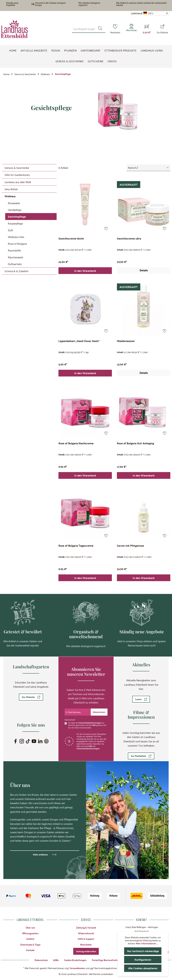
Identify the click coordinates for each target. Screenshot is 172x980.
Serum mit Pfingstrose (130, 546)
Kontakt (30, 950)
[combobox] (84, 29)
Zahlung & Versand (86, 927)
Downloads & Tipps (30, 944)
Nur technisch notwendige (143, 951)
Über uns (30, 927)
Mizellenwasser (126, 341)
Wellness (10, 196)
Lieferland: (137, 13)
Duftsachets (15, 264)
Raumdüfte (14, 250)
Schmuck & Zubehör (16, 271)
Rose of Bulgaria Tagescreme (76, 546)
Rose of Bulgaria (17, 244)
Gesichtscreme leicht (71, 239)
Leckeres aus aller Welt (18, 182)
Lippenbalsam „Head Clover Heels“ (79, 341)
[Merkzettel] (115, 29)
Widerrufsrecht (86, 933)
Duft (10, 230)
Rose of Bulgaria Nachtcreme (76, 444)
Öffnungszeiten (30, 933)
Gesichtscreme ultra (129, 239)
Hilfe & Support (86, 939)
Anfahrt (30, 939)
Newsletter (86, 944)
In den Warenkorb (85, 271)
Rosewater (14, 203)
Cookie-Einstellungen (75, 960)
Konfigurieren (143, 960)
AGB (94, 725)
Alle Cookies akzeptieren (143, 968)
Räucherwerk (15, 257)
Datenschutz (41, 960)
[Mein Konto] (131, 29)
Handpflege (15, 210)
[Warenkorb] (147, 29)
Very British (11, 189)
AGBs (56, 960)
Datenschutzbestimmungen (90, 723)
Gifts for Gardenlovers (17, 175)
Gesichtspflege (17, 217)
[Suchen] (101, 29)
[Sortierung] (148, 168)
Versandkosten (77, 968)
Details (144, 270)
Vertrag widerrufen (86, 951)
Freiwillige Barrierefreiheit (106, 960)
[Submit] (99, 712)
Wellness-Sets (16, 237)
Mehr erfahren (40, 854)
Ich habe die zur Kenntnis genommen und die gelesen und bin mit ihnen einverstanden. (87, 725)
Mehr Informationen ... (147, 943)
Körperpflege (15, 223)
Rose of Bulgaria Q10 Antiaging (135, 444)
